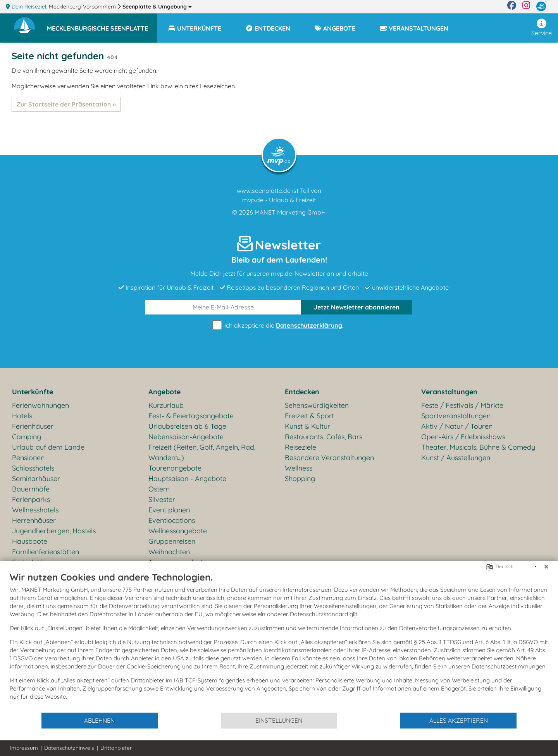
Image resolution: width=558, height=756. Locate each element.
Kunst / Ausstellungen (456, 458)
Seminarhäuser (36, 479)
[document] (279, 642)
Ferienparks (31, 499)
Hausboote (30, 541)
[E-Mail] (223, 307)
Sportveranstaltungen (456, 416)
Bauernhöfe (31, 489)
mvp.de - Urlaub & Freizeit (279, 200)
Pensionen (28, 458)
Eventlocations (172, 520)
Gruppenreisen (172, 541)
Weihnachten (169, 552)
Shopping (300, 479)
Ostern (159, 489)
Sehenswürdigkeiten (317, 405)
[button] (102, 25)
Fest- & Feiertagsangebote (191, 416)
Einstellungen (279, 720)
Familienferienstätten (46, 552)
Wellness (299, 468)
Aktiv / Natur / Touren (457, 426)
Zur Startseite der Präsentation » (66, 104)
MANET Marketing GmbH (290, 212)
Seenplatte (157, 7)
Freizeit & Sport (309, 416)
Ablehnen (99, 720)
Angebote (164, 392)
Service (542, 28)
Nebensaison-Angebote (186, 437)
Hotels (22, 416)
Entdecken (302, 392)
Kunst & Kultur (307, 426)
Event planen (169, 510)
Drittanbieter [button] (116, 748)
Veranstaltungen (449, 392)
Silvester (162, 499)
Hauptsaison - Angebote (187, 479)
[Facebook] (512, 7)
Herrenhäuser (34, 520)
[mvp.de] (541, 7)
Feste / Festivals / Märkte (462, 405)
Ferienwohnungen (40, 405)
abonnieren (357, 307)
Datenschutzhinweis (69, 748)
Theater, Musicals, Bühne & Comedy (478, 447)
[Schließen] (546, 567)
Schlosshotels (33, 468)
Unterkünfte (33, 392)
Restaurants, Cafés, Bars (324, 437)
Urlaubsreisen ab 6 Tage (187, 426)
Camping (27, 437)
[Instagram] (526, 7)
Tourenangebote (175, 468)
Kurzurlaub (166, 405)
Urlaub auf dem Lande (48, 447)
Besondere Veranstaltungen (329, 458)
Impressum (24, 748)
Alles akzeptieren (459, 720)
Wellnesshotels (35, 510)
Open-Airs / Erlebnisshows (463, 437)
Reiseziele (301, 447)
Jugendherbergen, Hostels (54, 531)
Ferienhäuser (33, 426)
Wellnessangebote (178, 531)
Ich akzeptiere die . (279, 326)
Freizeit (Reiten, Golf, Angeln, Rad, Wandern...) (202, 452)
